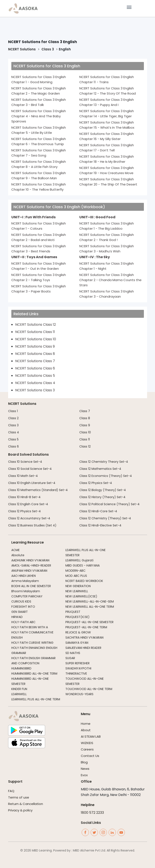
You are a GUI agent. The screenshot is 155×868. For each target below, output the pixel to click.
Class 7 (85, 411)
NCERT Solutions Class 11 (35, 332)
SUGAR (70, 658)
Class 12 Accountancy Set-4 (29, 518)
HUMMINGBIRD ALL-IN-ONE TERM (34, 674)
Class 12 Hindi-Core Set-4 (98, 511)
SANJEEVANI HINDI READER (83, 648)
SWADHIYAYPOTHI (78, 668)
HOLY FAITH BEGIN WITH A (30, 627)
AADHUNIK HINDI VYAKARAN (30, 560)
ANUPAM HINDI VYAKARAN (29, 571)
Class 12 (85, 446)
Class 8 (85, 418)
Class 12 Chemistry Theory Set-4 (104, 462)
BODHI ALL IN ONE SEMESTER (31, 586)
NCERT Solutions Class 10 (36, 339)
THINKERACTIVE (76, 674)
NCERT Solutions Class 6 (35, 368)
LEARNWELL (19, 694)
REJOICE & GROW (78, 632)
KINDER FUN (19, 689)
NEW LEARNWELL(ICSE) (81, 596)
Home (86, 724)
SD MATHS (73, 653)
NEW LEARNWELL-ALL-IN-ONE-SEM (90, 601)
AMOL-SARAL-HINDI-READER (31, 565)
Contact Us (90, 756)
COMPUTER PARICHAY (27, 596)
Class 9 (85, 425)
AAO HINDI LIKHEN (24, 576)
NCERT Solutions (22, 49)
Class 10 (85, 432)
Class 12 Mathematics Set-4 (100, 469)
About (86, 730)
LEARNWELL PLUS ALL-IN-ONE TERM (36, 699)
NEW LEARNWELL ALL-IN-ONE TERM (90, 607)
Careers (87, 749)
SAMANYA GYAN (77, 643)
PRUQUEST (73, 612)
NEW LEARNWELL (77, 591)
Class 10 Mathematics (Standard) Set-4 (38, 490)
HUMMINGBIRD (21, 668)
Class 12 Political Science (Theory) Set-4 (109, 504)
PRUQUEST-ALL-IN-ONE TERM (86, 627)
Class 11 (85, 439)
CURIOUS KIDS (21, 601)
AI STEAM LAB (91, 736)
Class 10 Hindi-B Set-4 (24, 497)
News (85, 769)
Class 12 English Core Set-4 (28, 504)
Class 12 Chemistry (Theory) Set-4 (105, 518)
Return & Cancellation (26, 804)
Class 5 (13, 439)
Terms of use (19, 797)
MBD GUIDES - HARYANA (83, 565)
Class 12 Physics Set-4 (24, 511)
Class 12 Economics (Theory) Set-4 (106, 476)
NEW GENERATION (78, 586)
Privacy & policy (20, 810)
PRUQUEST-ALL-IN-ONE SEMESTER (89, 622)
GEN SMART (20, 612)
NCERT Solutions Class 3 (35, 390)
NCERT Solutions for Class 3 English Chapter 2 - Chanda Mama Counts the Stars (110, 280)
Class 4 (14, 432)
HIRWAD (17, 617)
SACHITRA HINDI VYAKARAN (84, 637)
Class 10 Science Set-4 (25, 462)
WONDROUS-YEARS (79, 694)
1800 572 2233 (92, 813)
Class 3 (47, 49)
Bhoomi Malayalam (26, 591)
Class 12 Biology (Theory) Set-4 (103, 490)
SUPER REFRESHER (77, 663)
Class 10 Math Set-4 (23, 476)
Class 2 (13, 418)
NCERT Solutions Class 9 (35, 346)
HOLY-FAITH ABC (23, 622)
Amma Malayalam (25, 581)
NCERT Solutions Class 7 (35, 361)
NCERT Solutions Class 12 (35, 325)
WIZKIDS (87, 743)
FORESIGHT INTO (23, 607)
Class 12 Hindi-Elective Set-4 (100, 525)
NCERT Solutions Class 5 (35, 376)
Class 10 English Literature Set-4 (32, 483)
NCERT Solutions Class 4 (35, 383)
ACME (15, 550)
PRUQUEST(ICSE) (77, 617)
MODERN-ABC (75, 571)
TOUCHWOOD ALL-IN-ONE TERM (89, 689)
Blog (84, 762)
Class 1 (13, 411)
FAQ (11, 791)
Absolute (18, 555)
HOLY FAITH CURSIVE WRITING (32, 643)
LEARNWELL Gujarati (79, 560)
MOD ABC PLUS (76, 576)
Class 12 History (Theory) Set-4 (102, 497)
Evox (84, 775)
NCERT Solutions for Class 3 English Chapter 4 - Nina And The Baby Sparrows (39, 116)
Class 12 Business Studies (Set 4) (32, 525)
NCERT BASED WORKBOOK (84, 581)
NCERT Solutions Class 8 (35, 354)
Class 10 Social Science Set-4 (30, 469)
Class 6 (13, 446)
